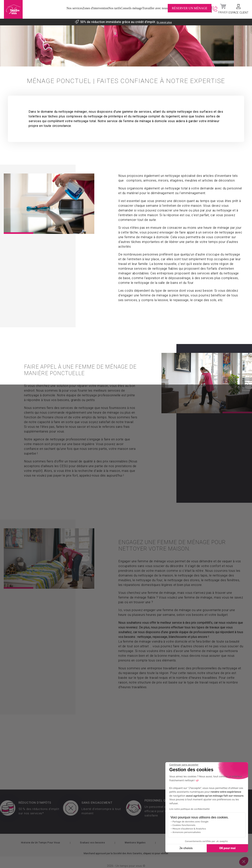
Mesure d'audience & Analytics (189, 829)
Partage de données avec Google (190, 822)
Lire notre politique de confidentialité (189, 809)
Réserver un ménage (211, 10)
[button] (244, 861)
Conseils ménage (136, 10)
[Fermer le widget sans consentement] (184, 765)
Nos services (41, 10)
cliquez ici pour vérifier (156, 846)
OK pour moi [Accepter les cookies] (227, 848)
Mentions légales (135, 835)
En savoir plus (164, 22)
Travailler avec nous (173, 10)
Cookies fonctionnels (184, 825)
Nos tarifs (106, 10)
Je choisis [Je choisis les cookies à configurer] (186, 848)
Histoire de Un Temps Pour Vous (41, 835)
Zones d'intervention (74, 10)
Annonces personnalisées (187, 832)
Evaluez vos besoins (93, 835)
